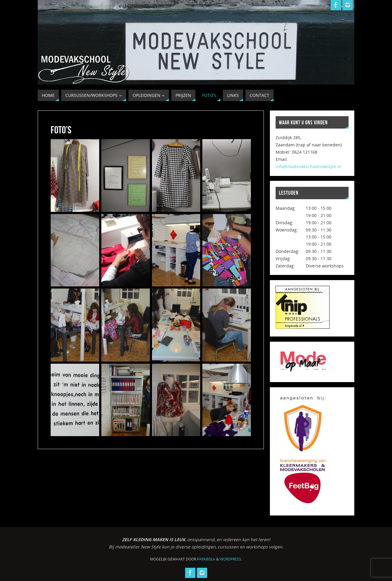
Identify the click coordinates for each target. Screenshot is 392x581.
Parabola (206, 559)
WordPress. (231, 559)
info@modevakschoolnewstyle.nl (308, 166)
